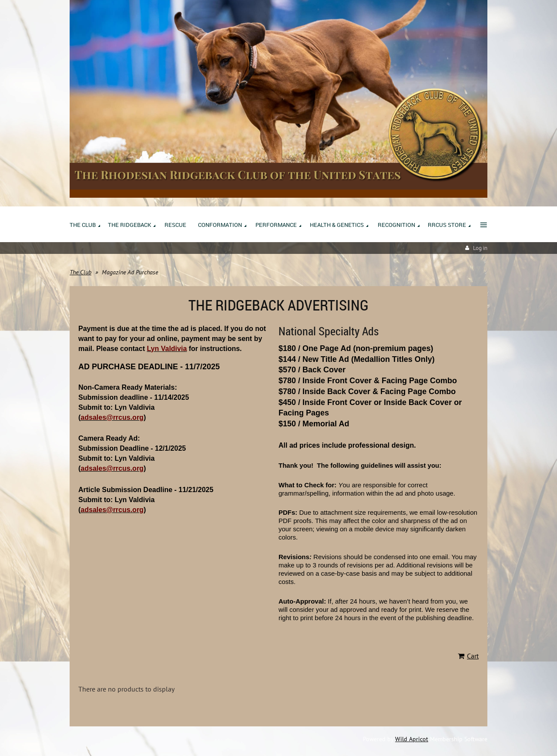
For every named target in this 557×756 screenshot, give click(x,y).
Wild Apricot (412, 739)
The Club (81, 272)
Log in (480, 248)
